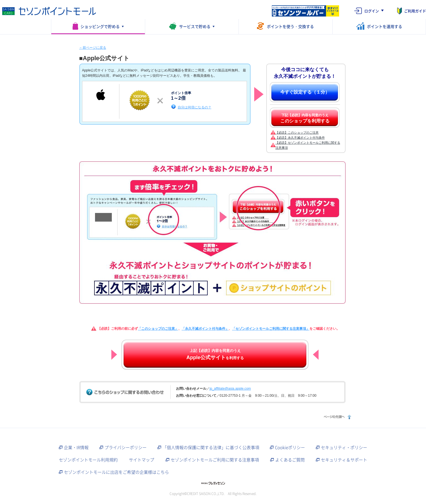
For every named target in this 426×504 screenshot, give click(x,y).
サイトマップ (142, 460)
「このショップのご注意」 (158, 329)
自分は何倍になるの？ (195, 107)
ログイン (372, 11)
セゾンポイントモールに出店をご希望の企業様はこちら (116, 472)
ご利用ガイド (415, 11)
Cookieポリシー (290, 447)
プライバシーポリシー (126, 447)
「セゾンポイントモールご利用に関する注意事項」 (271, 329)
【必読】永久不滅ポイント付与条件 (300, 138)
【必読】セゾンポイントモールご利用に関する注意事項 (308, 145)
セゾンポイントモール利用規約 (88, 460)
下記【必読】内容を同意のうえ (305, 118)
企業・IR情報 (76, 447)
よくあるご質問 (290, 460)
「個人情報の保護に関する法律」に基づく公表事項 (211, 447)
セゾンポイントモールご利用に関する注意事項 (215, 460)
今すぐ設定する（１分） (305, 92)
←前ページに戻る (93, 48)
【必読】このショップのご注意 (297, 133)
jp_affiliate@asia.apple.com (230, 389)
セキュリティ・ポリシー (344, 447)
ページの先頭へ (337, 417)
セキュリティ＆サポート (344, 460)
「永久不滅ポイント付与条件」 (205, 329)
